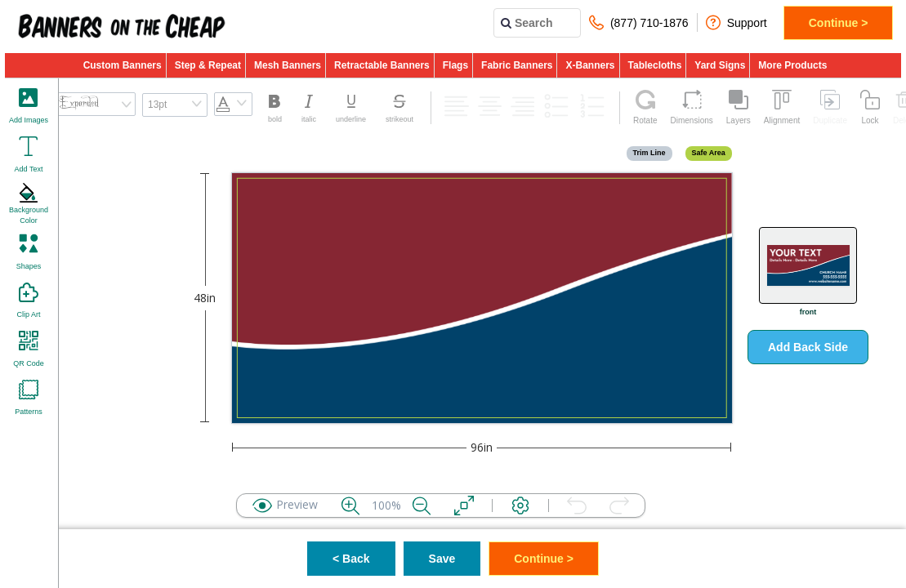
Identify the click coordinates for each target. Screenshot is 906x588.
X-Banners (590, 65)
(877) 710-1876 (639, 22)
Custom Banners (123, 65)
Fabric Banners (517, 65)
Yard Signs (720, 65)
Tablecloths (655, 65)
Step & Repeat (208, 65)
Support (736, 22)
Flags (455, 65)
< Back (351, 559)
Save (442, 559)
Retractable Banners (382, 65)
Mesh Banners (288, 65)
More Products (792, 65)
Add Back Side (808, 347)
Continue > (839, 23)
